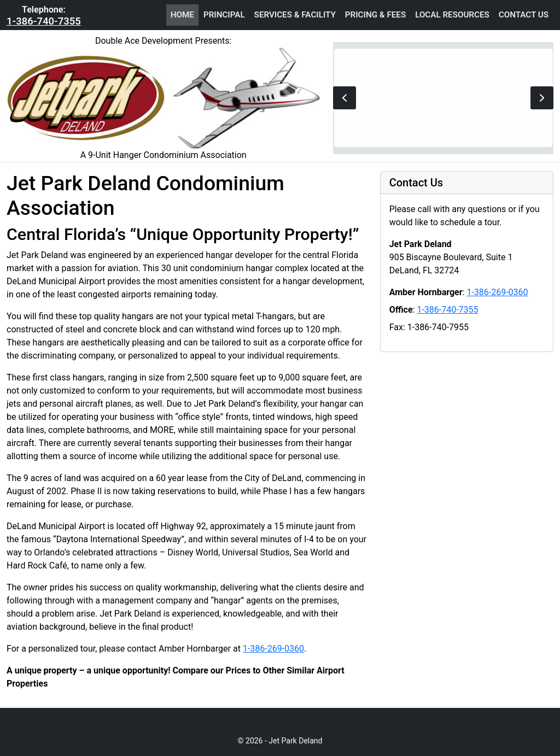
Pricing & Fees (375, 15)
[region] (443, 98)
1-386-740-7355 (44, 21)
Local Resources (452, 15)
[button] (345, 98)
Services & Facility (295, 15)
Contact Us (524, 15)
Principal (224, 15)
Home (182, 15)
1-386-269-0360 (273, 649)
